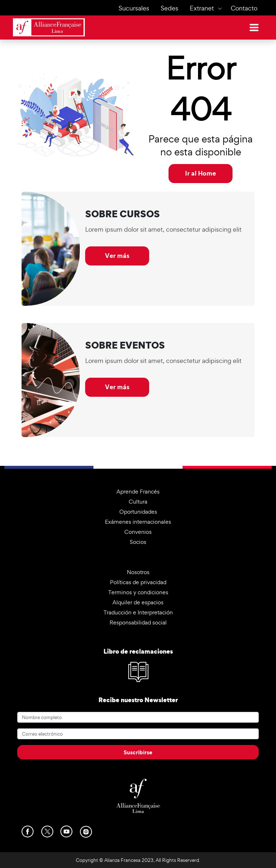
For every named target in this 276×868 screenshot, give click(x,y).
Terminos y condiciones (138, 592)
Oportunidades (138, 512)
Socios (138, 542)
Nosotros (138, 572)
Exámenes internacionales (138, 522)
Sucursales (134, 8)
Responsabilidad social (138, 622)
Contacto (244, 8)
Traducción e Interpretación (138, 612)
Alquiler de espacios (138, 602)
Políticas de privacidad (138, 582)
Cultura (138, 502)
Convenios (138, 532)
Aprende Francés (138, 492)
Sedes (169, 8)
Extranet (202, 8)
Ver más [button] (117, 256)
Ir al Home (201, 173)
